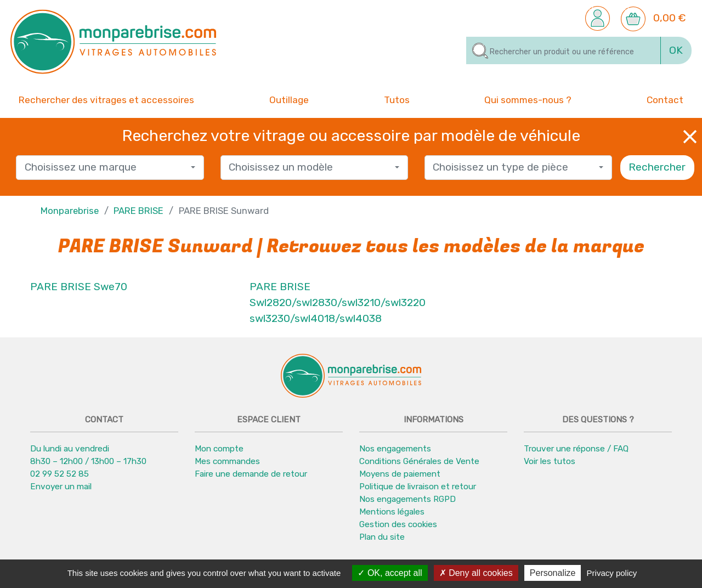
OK (676, 50)
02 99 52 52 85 (60, 474)
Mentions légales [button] (392, 512)
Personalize (553, 573)
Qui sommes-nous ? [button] (528, 99)
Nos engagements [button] (395, 449)
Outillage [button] (289, 99)
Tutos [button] (397, 99)
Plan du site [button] (382, 538)
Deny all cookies (476, 573)
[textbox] (106, 168)
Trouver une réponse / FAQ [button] (576, 449)
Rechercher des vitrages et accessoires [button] (106, 100)
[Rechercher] (564, 50)
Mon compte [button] (219, 449)
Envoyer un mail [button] (61, 487)
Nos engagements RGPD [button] (407, 500)
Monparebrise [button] (70, 211)
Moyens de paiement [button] (400, 474)
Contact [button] (665, 99)
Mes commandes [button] (227, 462)
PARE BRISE (138, 211)
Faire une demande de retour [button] (251, 474)
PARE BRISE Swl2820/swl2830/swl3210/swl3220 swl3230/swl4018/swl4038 (338, 303)
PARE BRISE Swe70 (79, 287)
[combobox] (110, 168)
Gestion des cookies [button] (398, 525)
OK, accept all (390, 573)
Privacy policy (612, 573)
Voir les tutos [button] (550, 462)
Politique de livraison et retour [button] (418, 487)
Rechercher (657, 168)
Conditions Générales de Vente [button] (419, 462)
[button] (598, 18)
